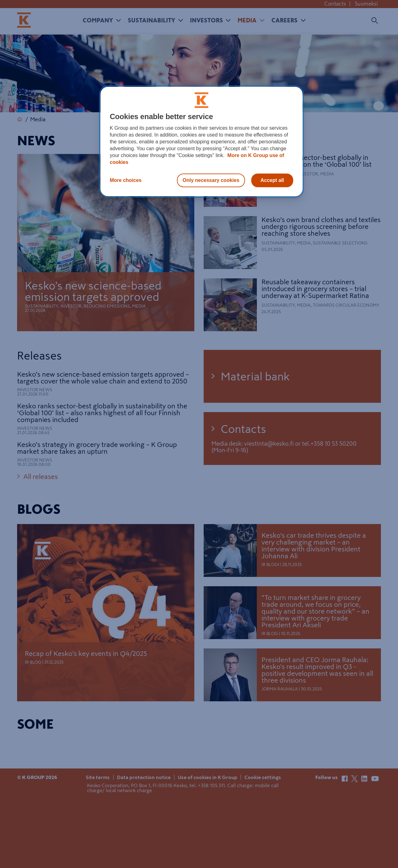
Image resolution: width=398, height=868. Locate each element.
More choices (126, 180)
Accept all (272, 180)
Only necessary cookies (211, 180)
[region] (201, 142)
